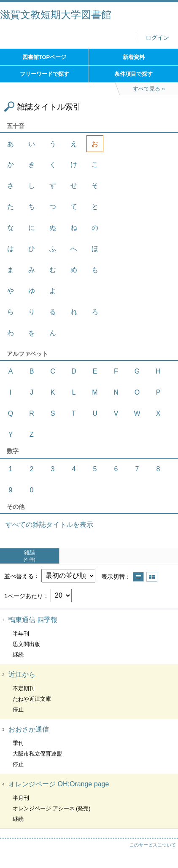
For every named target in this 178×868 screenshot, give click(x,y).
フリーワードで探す (44, 74)
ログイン (157, 38)
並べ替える (19, 576)
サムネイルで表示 (152, 577)
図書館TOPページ (44, 57)
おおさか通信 (29, 729)
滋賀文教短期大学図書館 (56, 15)
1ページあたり (24, 596)
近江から (22, 674)
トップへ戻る (163, 845)
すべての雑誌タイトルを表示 (49, 525)
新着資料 (134, 57)
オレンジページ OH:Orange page (59, 784)
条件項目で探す (133, 74)
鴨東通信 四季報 (33, 620)
